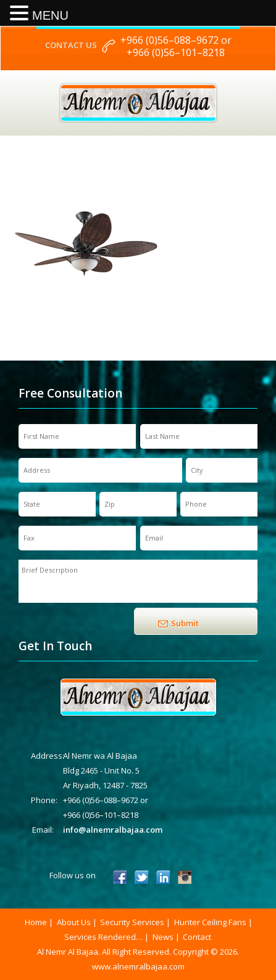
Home (36, 922)
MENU (50, 15)
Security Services (132, 922)
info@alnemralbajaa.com (113, 830)
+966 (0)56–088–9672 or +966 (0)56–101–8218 (176, 46)
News (163, 937)
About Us (74, 922)
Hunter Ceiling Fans (210, 922)
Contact (197, 937)
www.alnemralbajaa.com (138, 966)
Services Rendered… (103, 937)
